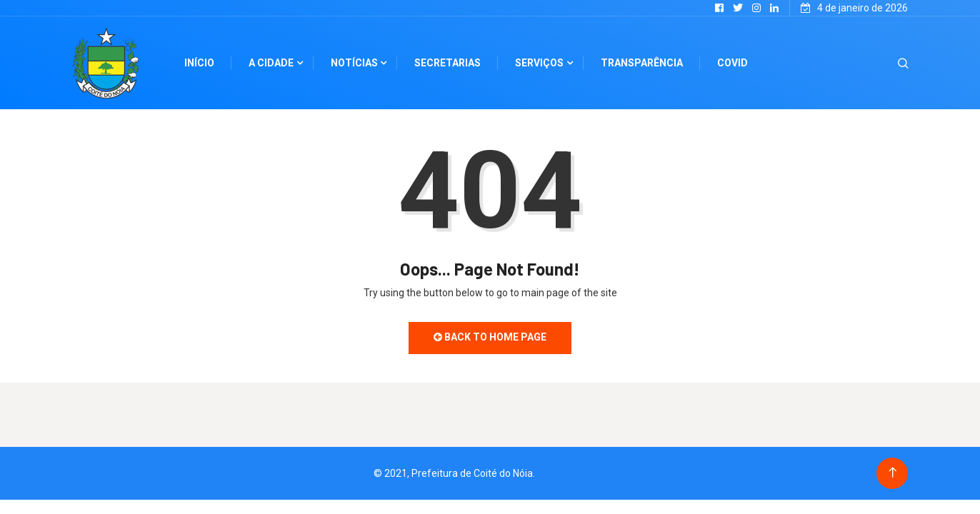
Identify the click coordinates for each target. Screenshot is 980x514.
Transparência (642, 63)
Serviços (539, 63)
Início (199, 63)
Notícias (354, 63)
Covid (732, 63)
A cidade (271, 63)
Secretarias (447, 63)
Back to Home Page (490, 337)
